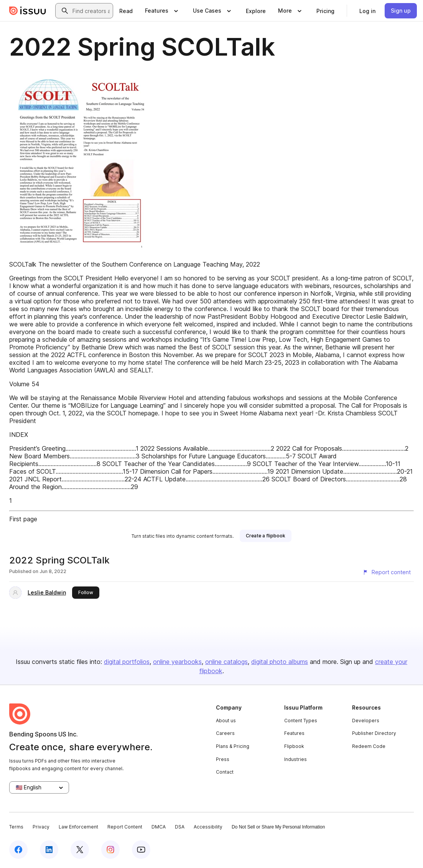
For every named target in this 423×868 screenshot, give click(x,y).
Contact (225, 772)
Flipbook (294, 746)
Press (223, 759)
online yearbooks (177, 662)
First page (23, 519)
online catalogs (226, 662)
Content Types (301, 721)
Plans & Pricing (233, 746)
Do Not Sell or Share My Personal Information (278, 827)
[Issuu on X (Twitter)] (80, 850)
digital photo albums (280, 662)
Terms (16, 827)
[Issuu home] (28, 11)
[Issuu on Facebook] (18, 850)
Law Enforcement (78, 827)
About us (226, 721)
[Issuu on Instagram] (110, 850)
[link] (126, 11)
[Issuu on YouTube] (141, 850)
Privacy (41, 827)
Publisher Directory (374, 733)
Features (294, 733)
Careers (225, 733)
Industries (295, 759)
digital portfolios (127, 662)
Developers (366, 721)
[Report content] (387, 572)
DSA (180, 827)
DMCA (159, 827)
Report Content (125, 827)
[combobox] (91, 11)
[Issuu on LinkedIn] (49, 850)
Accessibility (208, 827)
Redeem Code (369, 746)
